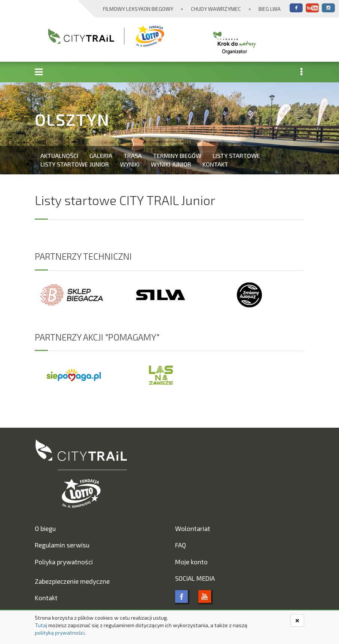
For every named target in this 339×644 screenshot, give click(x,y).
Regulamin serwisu (62, 545)
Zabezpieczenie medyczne (72, 581)
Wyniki (130, 164)
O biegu (45, 528)
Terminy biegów (177, 155)
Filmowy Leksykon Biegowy (138, 9)
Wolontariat (193, 528)
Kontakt (215, 164)
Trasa (133, 155)
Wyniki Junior (171, 164)
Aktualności (59, 155)
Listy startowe (236, 155)
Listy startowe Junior (75, 164)
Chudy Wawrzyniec (216, 9)
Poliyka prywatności (64, 562)
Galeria (101, 155)
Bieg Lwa (270, 9)
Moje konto (191, 562)
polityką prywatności (60, 633)
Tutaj (41, 625)
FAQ (181, 545)
